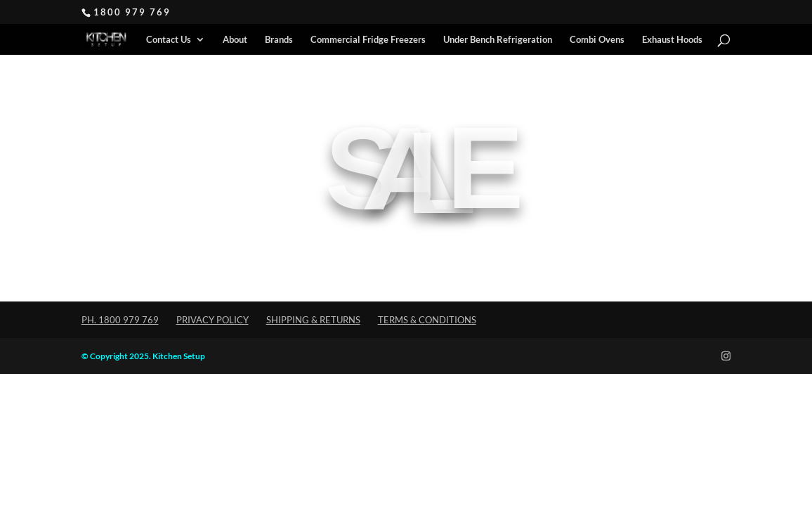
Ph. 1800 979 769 (120, 320)
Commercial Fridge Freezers (368, 40)
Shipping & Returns (313, 320)
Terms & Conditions (427, 320)
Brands (279, 40)
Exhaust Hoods (672, 40)
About (235, 40)
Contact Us (169, 40)
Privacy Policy (212, 320)
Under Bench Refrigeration (498, 40)
